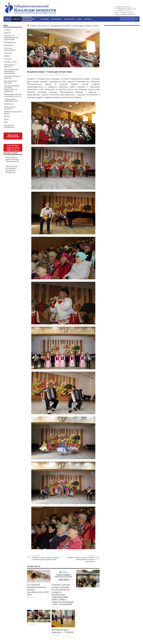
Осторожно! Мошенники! (9, 126)
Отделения (8, 45)
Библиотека (9, 104)
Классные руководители (10, 49)
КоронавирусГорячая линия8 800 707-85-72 (13, 148)
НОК (6, 122)
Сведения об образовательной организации (11, 38)
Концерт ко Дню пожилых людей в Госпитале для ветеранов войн (46, 558)
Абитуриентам (10, 42)
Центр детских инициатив (10, 108)
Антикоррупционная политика (12, 77)
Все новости (44, 26)
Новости (8, 33)
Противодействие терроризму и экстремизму (11, 71)
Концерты (44, 75)
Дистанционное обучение (10, 82)
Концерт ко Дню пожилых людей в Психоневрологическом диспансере (81, 559)
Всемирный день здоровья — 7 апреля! (63, 631)
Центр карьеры (69, 19)
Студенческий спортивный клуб (11, 100)
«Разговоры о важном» (10, 66)
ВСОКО (7, 116)
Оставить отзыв (10, 62)
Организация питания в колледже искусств (13, 95)
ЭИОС (7, 119)
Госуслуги (8, 53)
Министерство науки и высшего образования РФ (12, 159)
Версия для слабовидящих (13, 136)
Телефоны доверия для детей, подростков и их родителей (12, 89)
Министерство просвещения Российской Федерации (11, 169)
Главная (33, 26)
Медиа (7, 56)
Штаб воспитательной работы (13, 113)
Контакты (8, 59)
